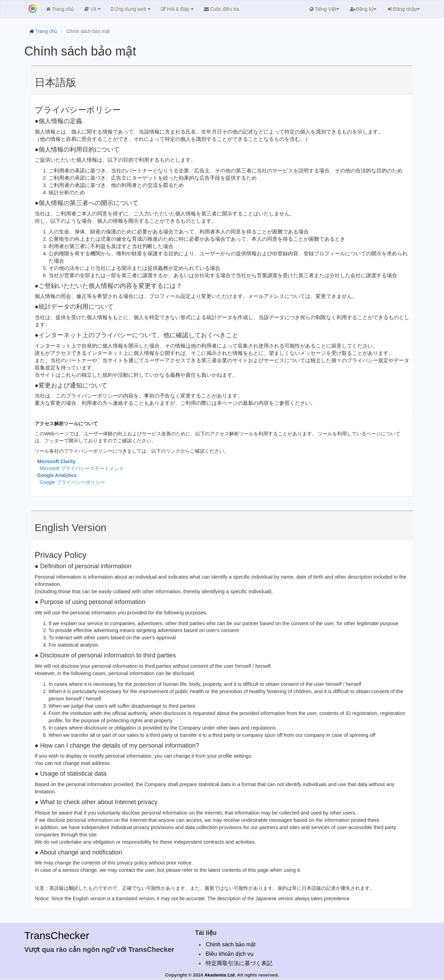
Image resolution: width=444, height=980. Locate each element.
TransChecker (57, 935)
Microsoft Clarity (56, 461)
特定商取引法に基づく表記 (239, 963)
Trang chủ (46, 31)
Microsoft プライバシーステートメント (82, 468)
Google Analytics (57, 475)
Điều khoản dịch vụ (230, 954)
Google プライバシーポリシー (72, 482)
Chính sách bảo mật (230, 944)
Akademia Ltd (219, 975)
